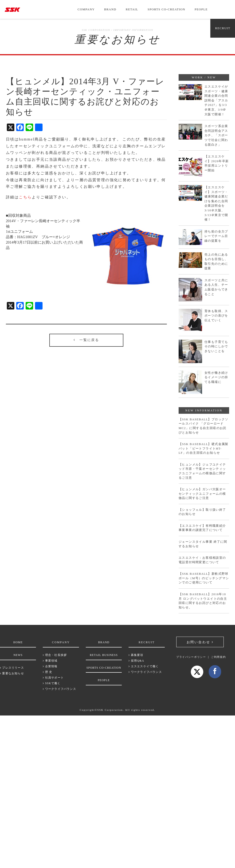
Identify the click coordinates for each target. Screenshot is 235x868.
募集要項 (136, 655)
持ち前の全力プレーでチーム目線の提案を (216, 236)
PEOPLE (201, 9)
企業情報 (50, 666)
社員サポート (53, 678)
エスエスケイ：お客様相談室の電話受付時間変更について (202, 560)
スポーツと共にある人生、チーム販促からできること (216, 287)
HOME (18, 642)
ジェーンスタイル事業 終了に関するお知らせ (203, 544)
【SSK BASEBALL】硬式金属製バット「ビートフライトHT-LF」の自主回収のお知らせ (204, 448)
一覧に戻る (86, 340)
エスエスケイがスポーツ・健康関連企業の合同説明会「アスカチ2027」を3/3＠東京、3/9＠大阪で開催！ (216, 100)
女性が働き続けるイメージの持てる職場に (216, 377)
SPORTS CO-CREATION (166, 9)
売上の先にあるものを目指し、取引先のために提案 (216, 261)
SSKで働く (52, 683)
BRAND (110, 9)
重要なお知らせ (12, 673)
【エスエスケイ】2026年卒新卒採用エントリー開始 (217, 163)
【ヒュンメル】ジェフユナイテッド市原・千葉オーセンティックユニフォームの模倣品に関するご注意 (202, 471)
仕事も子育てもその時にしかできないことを (216, 346)
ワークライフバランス (59, 689)
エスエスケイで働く (144, 666)
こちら (25, 197)
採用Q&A (136, 661)
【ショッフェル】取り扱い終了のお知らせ (202, 512)
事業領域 (50, 661)
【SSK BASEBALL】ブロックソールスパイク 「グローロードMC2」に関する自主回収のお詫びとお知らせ (204, 426)
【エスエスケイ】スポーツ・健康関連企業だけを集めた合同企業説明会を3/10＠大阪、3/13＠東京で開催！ (216, 203)
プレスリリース (12, 668)
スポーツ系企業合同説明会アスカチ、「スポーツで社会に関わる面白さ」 (216, 135)
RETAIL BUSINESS (104, 655)
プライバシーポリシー (191, 657)
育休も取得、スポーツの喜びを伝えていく (216, 316)
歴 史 (47, 672)
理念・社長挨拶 (55, 655)
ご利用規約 (218, 657)
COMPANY (86, 9)
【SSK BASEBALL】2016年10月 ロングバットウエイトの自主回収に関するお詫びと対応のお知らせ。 (203, 601)
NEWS (18, 655)
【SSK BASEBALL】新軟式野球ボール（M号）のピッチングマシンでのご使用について (204, 578)
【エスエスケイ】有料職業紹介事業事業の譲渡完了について (202, 528)
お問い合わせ (200, 642)
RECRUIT (223, 28)
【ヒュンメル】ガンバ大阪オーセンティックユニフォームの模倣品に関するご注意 (202, 494)
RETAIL (132, 9)
